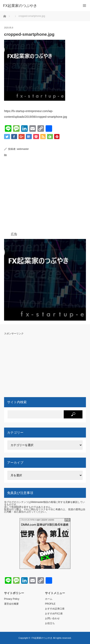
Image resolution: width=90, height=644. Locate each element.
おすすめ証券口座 (55, 609)
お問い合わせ (52, 618)
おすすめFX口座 (54, 614)
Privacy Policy (12, 599)
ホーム (49, 599)
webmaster (23, 149)
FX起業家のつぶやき (42, 638)
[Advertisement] (49, 207)
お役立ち (50, 623)
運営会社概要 (11, 604)
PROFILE (50, 604)
